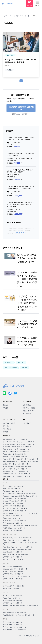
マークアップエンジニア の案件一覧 (14, 521)
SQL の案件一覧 (8, 464)
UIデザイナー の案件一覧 (11, 605)
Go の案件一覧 (20, 454)
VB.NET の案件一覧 (24, 474)
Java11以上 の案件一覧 (11, 447)
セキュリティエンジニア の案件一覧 (14, 501)
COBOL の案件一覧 (9, 474)
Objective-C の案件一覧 (24, 466)
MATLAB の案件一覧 (10, 452)
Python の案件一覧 (9, 449)
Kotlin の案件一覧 (9, 469)
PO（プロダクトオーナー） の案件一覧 (15, 554)
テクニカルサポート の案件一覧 (13, 586)
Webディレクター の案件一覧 (12, 557)
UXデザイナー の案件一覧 (29, 605)
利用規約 (5, 408)
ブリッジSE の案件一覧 (29, 526)
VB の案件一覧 (8, 471)
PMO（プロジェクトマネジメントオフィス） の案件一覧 (20, 544)
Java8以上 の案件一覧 (26, 444)
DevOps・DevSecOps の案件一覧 (14, 496)
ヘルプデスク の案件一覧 (11, 588)
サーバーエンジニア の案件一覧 (13, 503)
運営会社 (5, 405)
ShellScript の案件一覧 (23, 476)
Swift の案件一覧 (9, 466)
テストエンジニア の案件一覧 (12, 516)
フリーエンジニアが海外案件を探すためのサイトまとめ (27, 324)
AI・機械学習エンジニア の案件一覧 (14, 630)
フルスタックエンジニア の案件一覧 (14, 511)
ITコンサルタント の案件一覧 (12, 566)
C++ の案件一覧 (33, 461)
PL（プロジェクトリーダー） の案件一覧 (16, 540)
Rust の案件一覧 (9, 454)
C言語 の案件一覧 (9, 461)
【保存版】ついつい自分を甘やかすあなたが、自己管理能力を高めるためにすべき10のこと (27, 303)
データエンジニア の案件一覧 (12, 622)
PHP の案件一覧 (21, 456)
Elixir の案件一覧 (23, 452)
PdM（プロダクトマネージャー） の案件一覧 (17, 549)
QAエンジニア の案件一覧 (11, 518)
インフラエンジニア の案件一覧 (13, 494)
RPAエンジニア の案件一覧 (12, 526)
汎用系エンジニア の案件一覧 (12, 530)
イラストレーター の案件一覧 (12, 596)
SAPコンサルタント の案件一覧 (13, 571)
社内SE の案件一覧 (9, 513)
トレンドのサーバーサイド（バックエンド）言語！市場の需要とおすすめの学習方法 (27, 279)
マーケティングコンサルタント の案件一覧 (16, 576)
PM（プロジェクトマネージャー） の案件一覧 (17, 547)
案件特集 (5, 432)
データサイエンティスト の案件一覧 (14, 627)
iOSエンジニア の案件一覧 (11, 489)
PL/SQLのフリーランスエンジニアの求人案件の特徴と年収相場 (20, 61)
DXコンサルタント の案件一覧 (13, 579)
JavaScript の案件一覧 (10, 442)
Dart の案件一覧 (33, 459)
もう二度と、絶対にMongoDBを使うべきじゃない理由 (27, 341)
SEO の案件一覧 (8, 613)
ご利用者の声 (27, 423)
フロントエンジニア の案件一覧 (13, 506)
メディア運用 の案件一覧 (26, 615)
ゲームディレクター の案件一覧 (13, 559)
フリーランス (7, 429)
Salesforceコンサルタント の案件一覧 (15, 569)
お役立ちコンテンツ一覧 (22, 16)
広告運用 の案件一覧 (10, 615)
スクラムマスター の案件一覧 (12, 552)
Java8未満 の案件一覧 (10, 444)
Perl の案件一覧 (8, 459)
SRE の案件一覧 (30, 494)
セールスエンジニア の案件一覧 (27, 513)
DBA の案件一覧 (31, 496)
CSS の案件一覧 (22, 439)
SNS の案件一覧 (21, 613)
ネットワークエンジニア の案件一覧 (14, 498)
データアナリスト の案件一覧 (12, 625)
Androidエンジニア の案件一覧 (13, 491)
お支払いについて (28, 411)
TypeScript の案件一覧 (27, 442)
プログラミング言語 (9, 423)
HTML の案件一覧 (9, 439)
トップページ (7, 16)
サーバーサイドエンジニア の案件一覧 (15, 508)
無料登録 (29, 5)
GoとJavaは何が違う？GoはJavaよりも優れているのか (27, 258)
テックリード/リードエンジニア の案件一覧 (17, 538)
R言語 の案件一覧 (23, 449)
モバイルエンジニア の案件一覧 (13, 486)
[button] (10, 55)
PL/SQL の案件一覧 (22, 464)
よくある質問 (27, 414)
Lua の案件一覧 (20, 459)
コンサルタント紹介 (29, 408)
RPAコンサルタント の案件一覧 (13, 574)
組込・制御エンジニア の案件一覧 (14, 528)
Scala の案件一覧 (9, 456)
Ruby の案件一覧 (25, 447)
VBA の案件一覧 (22, 469)
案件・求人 (6, 426)
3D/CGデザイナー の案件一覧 (12, 600)
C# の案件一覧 (21, 461)
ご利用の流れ (27, 405)
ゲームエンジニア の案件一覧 (12, 523)
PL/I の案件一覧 (8, 476)
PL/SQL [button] (9, 70)
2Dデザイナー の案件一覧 (11, 598)
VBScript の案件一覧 (21, 471)
